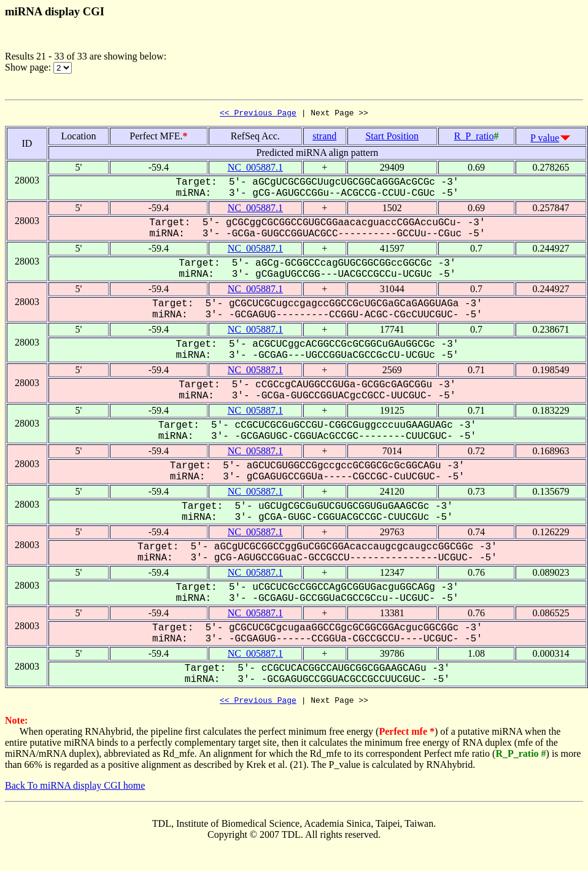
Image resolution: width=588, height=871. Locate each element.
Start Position (392, 138)
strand (324, 138)
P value (545, 140)
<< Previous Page (258, 114)
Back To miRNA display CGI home (75, 789)
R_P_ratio (474, 138)
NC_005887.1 (255, 169)
